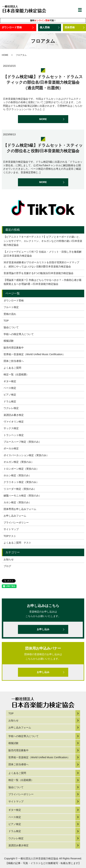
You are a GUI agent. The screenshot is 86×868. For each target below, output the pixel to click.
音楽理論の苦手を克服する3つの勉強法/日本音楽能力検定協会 (39, 273)
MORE (43, 119)
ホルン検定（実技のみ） (17, 475)
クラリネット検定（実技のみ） (21, 482)
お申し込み (43, 629)
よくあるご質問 (12, 368)
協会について (11, 327)
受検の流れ (10, 314)
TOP (6, 321)
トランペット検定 (14, 435)
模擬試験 (9, 341)
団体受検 (70, 27)
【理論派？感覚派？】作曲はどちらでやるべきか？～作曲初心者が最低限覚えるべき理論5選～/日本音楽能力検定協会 (43, 282)
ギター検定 (10, 381)
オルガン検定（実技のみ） (19, 462)
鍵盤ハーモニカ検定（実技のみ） (22, 496)
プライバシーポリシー (16, 523)
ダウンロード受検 (12, 27)
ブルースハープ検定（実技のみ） (22, 442)
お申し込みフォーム (15, 516)
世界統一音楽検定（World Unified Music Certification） (34, 354)
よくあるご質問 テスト (17, 543)
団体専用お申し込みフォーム (20, 509)
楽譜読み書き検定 (14, 415)
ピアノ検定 (10, 395)
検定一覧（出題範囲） (16, 374)
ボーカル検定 (11, 448)
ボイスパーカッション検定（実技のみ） (26, 455)
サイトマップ (11, 529)
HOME (5, 55)
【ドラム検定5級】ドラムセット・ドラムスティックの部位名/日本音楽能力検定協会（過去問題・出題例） (43, 82)
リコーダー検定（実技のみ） (20, 489)
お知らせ (9, 559)
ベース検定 (10, 388)
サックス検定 (11, 428)
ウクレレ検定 (11, 408)
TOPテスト (10, 536)
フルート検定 (11, 307)
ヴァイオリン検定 (14, 422)
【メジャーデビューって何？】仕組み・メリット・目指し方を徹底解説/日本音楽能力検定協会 (43, 254)
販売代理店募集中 (14, 348)
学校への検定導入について (19, 334)
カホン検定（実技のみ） (17, 502)
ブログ (7, 566)
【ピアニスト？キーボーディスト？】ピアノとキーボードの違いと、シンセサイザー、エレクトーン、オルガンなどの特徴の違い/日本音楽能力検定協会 (43, 241)
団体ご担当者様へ (14, 361)
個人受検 (45, 27)
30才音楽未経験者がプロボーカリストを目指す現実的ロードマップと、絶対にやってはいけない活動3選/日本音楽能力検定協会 (41, 264)
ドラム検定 (10, 401)
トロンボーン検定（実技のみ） (21, 469)
